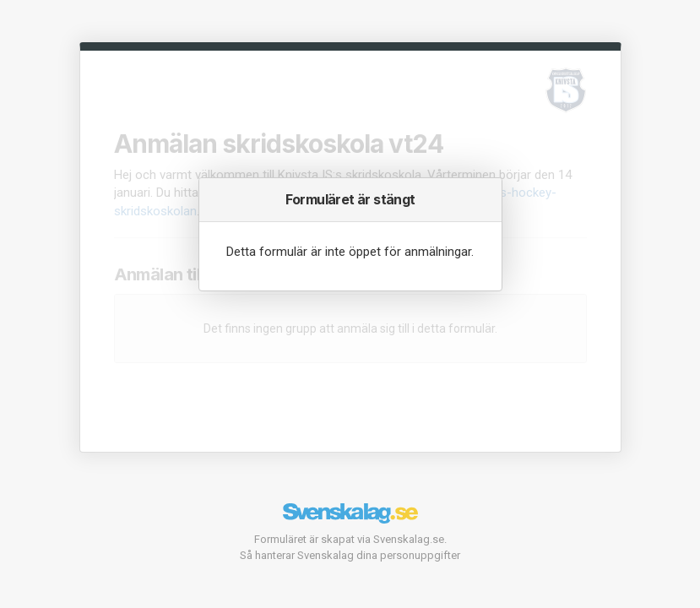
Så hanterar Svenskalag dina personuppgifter (350, 555)
